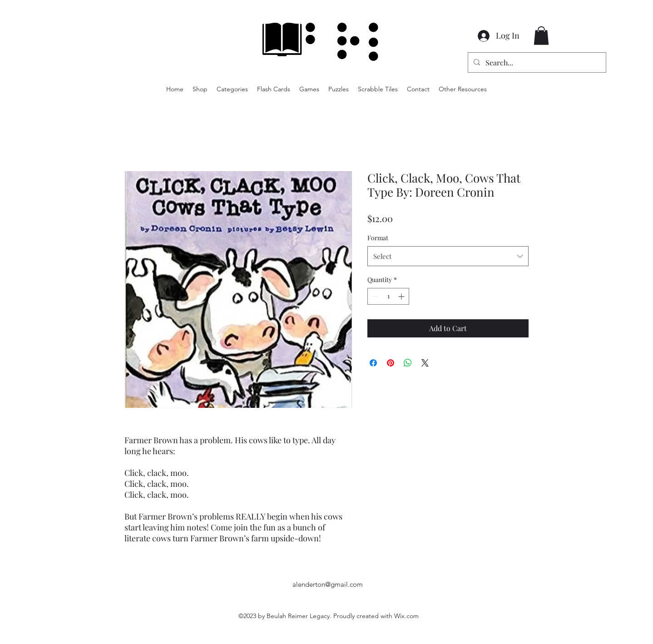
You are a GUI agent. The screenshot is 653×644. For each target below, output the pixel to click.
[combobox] (448, 256)
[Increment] (402, 296)
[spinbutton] (388, 296)
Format (378, 238)
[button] (541, 36)
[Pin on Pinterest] (391, 363)
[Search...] (536, 63)
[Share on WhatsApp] (408, 363)
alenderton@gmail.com (328, 584)
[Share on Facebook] (373, 363)
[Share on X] (425, 363)
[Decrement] (374, 296)
